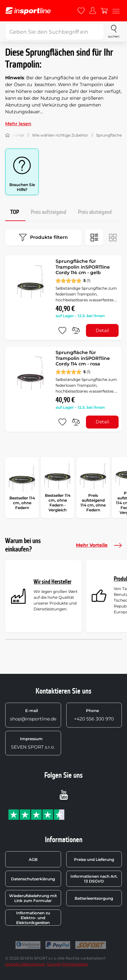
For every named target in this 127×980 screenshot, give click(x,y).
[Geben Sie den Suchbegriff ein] (54, 32)
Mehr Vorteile (99, 545)
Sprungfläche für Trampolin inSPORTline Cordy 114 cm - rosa (83, 358)
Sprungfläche (109, 135)
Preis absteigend (95, 212)
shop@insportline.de (33, 715)
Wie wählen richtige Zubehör (60, 135)
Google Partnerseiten (68, 964)
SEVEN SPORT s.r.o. (33, 743)
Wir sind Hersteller (53, 582)
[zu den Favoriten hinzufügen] (62, 330)
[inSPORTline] (28, 11)
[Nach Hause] (7, 135)
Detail (102, 330)
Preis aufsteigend (48, 212)
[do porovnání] (76, 330)
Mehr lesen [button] (18, 124)
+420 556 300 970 (94, 715)
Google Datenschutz (25, 964)
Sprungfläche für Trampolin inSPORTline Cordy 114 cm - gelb (83, 267)
